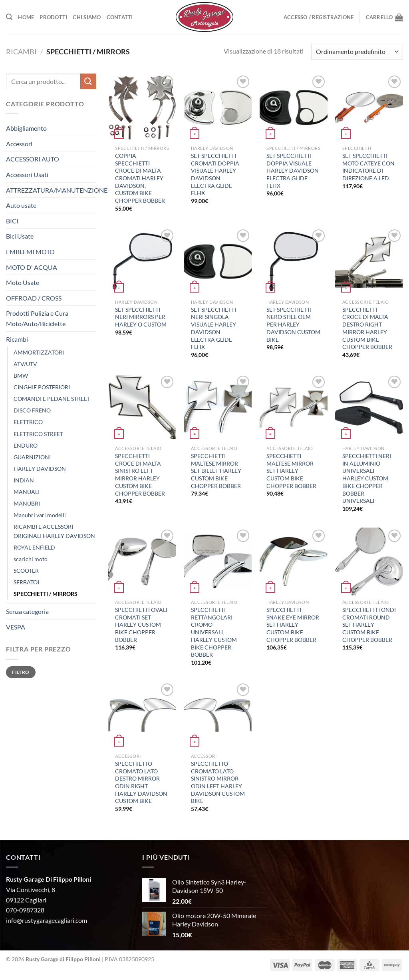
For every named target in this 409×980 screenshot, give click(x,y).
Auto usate (21, 205)
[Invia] (88, 81)
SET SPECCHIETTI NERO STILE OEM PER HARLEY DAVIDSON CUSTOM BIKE (293, 325)
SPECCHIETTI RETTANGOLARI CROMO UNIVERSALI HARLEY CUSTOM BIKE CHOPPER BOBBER (214, 632)
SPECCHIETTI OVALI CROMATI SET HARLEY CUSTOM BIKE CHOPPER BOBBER (141, 625)
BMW (21, 375)
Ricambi (21, 52)
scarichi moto (31, 559)
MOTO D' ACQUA (32, 267)
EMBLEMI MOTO (30, 252)
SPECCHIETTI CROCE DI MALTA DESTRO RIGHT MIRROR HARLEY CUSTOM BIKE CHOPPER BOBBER (367, 328)
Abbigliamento (26, 128)
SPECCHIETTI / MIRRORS (46, 594)
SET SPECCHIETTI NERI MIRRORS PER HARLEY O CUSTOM (141, 317)
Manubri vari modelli (40, 515)
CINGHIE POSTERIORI (42, 387)
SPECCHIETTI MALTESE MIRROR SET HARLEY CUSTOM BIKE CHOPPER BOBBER (291, 471)
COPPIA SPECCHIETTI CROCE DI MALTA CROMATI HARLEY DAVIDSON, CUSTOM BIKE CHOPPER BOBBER (140, 178)
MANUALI (27, 492)
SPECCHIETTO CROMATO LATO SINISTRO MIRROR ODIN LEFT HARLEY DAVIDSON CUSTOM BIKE (218, 782)
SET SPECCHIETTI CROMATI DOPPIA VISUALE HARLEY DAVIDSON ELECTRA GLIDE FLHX (215, 174)
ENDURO (26, 445)
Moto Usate (23, 282)
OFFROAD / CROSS (34, 298)
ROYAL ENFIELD (34, 547)
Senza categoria (27, 611)
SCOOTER (26, 571)
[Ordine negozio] (357, 52)
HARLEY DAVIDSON (40, 469)
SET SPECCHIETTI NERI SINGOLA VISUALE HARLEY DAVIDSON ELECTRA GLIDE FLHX (213, 328)
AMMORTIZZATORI (39, 352)
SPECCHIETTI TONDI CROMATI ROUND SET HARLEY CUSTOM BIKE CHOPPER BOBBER (369, 625)
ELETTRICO (28, 422)
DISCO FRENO (32, 410)
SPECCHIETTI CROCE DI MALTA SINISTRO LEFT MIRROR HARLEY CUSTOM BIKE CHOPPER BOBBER (140, 475)
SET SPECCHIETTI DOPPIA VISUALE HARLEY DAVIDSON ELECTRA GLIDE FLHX (293, 171)
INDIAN (24, 480)
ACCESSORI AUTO (33, 159)
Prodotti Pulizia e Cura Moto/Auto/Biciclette (37, 318)
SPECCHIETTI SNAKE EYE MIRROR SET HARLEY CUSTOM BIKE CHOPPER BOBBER (293, 625)
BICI (12, 221)
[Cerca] (9, 17)
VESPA (16, 627)
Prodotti (53, 17)
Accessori (19, 144)
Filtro (21, 672)
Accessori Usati (27, 174)
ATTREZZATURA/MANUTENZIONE (57, 190)
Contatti (120, 17)
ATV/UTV (25, 364)
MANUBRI (27, 503)
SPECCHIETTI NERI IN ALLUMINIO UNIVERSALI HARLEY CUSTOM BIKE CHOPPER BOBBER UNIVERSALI (367, 478)
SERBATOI (26, 582)
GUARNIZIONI (32, 457)
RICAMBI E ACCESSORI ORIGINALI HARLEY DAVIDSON (54, 531)
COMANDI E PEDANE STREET (52, 399)
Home (26, 17)
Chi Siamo (87, 17)
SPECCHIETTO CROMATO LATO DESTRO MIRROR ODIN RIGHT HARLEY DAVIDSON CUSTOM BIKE (141, 782)
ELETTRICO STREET (38, 434)
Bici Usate (20, 236)
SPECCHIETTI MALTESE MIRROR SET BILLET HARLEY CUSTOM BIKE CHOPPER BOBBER (216, 471)
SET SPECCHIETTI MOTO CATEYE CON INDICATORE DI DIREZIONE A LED (368, 167)
